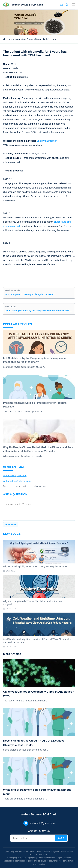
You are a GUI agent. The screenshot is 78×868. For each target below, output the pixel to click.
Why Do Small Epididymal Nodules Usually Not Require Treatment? (36, 566)
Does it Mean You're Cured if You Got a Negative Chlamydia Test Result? (34, 743)
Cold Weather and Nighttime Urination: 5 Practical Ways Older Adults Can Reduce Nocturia (37, 641)
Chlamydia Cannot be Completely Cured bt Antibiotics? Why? (38, 694)
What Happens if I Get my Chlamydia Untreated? (30, 294)
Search (67, 5)
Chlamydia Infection (45, 39)
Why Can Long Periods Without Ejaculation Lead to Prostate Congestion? (33, 603)
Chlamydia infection (47, 141)
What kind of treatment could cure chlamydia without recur (37, 792)
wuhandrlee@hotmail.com (17, 481)
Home (9, 39)
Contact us (61, 5)
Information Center (24, 39)
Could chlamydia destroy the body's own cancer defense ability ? (39, 311)
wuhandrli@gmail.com (15, 475)
